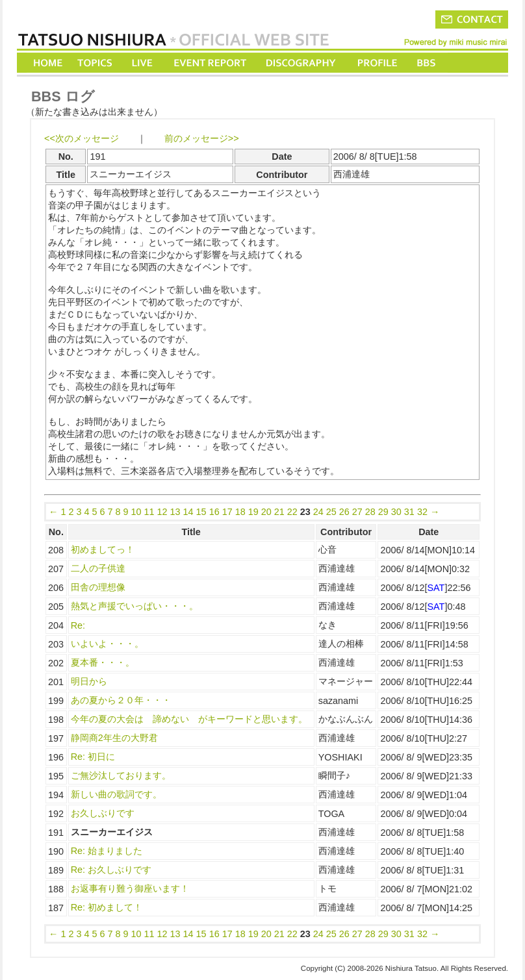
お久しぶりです (103, 813)
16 (214, 512)
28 (370, 512)
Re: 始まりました (107, 851)
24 (318, 512)
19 (253, 512)
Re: (78, 625)
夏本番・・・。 (103, 662)
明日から (89, 681)
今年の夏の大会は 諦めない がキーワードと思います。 (189, 719)
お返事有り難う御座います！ (130, 888)
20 (266, 512)
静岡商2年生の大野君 (114, 738)
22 (292, 512)
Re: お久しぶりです (111, 870)
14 (188, 512)
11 (149, 512)
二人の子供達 (98, 568)
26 (344, 512)
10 (136, 512)
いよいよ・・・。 (107, 644)
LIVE (143, 63)
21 (279, 512)
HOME (48, 63)
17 (227, 512)
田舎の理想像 (98, 587)
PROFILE (376, 63)
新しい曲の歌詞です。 (116, 794)
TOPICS (96, 63)
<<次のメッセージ (82, 138)
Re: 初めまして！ (107, 907)
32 (422, 512)
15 (201, 512)
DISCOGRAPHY (301, 63)
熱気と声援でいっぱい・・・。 (134, 606)
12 (162, 512)
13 (175, 512)
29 (383, 512)
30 (396, 512)
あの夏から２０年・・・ (121, 700)
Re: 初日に (93, 757)
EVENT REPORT (210, 63)
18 (240, 512)
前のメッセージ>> (202, 138)
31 (409, 512)
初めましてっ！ (103, 549)
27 (357, 512)
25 (331, 512)
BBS (427, 63)
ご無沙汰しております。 (121, 775)
